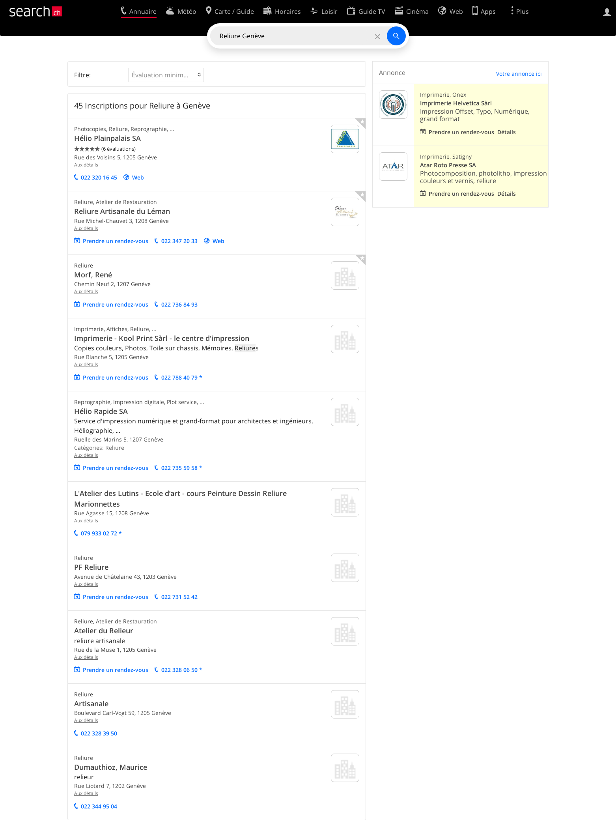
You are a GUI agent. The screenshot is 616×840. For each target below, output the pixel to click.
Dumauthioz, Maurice (111, 767)
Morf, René (93, 275)
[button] (166, 75)
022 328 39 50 (99, 733)
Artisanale (91, 703)
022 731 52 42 (179, 597)
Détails (507, 132)
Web (138, 177)
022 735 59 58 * (182, 468)
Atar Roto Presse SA (448, 165)
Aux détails (86, 165)
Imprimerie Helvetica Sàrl (456, 103)
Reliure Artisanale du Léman (122, 211)
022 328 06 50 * (182, 670)
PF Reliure (91, 567)
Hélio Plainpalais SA (107, 138)
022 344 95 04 (99, 806)
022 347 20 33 (179, 241)
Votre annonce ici (519, 74)
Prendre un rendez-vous (116, 241)
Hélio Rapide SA (101, 411)
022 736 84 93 (179, 304)
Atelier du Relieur (104, 630)
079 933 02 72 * (101, 533)
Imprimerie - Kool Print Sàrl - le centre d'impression (162, 338)
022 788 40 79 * (182, 377)
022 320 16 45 (99, 177)
